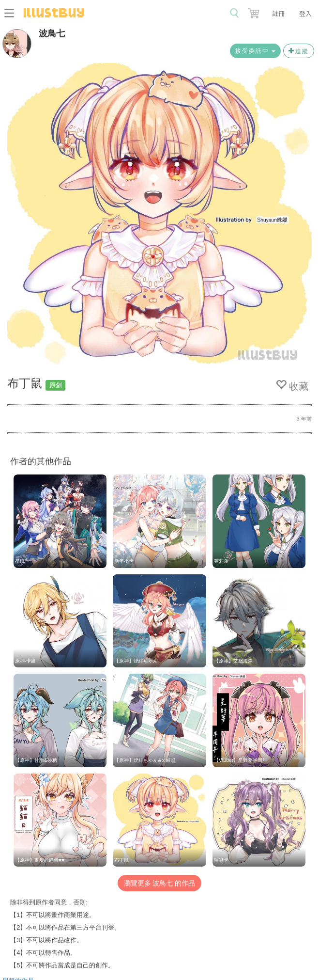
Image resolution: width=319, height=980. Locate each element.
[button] (255, 11)
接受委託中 (255, 51)
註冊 (278, 13)
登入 (305, 13)
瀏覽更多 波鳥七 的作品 (160, 883)
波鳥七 (52, 33)
